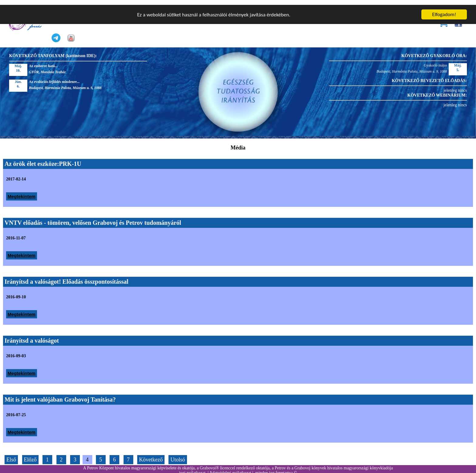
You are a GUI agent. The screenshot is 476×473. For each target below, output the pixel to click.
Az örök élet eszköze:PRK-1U (43, 159)
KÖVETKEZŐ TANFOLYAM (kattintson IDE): (53, 51)
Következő (151, 455)
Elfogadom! (444, 10)
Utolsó (178, 455)
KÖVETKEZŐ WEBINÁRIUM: (437, 91)
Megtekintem (22, 192)
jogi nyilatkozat (192, 468)
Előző (30, 455)
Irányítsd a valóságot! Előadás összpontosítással (66, 277)
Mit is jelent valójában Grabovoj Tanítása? (60, 395)
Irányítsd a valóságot (32, 336)
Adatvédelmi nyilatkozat (230, 468)
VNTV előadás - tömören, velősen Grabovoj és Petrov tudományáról (93, 218)
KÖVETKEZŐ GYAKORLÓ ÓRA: (434, 51)
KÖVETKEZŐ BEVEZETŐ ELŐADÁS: (429, 76)
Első (11, 455)
